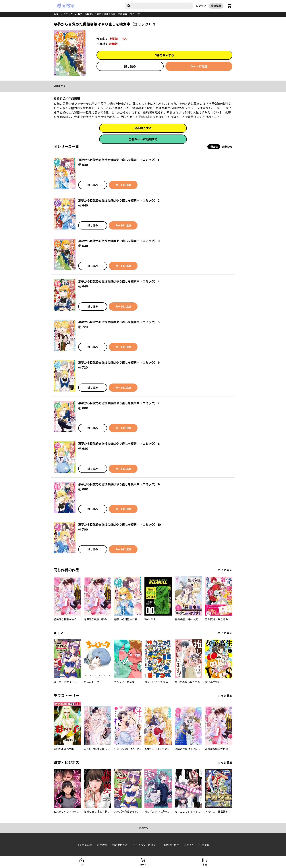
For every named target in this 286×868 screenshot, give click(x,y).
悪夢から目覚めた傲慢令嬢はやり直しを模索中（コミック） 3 (119, 241)
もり (125, 39)
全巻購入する (143, 128)
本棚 (204, 865)
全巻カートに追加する (143, 139)
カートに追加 (199, 66)
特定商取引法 (120, 845)
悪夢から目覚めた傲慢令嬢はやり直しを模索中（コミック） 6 (119, 363)
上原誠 (113, 39)
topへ (143, 828)
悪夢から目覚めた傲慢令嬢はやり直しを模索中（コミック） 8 (119, 444)
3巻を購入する (165, 55)
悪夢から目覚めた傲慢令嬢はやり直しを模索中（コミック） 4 (119, 281)
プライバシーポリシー (146, 845)
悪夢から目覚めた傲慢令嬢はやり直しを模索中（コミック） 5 (119, 322)
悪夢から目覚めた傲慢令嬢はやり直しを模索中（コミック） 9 (119, 484)
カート (143, 865)
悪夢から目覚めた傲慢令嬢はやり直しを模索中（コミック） (110, 14)
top (56, 14)
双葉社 (113, 44)
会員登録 (216, 6)
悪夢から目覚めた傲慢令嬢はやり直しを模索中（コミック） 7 (119, 403)
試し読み (130, 66)
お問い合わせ (171, 845)
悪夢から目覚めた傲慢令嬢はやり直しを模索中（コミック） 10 (120, 525)
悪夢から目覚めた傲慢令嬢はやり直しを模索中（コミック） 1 (119, 160)
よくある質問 (84, 845)
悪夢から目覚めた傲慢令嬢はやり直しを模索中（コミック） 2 (119, 201)
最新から (227, 147)
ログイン (201, 6)
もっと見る (225, 570)
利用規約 (102, 845)
